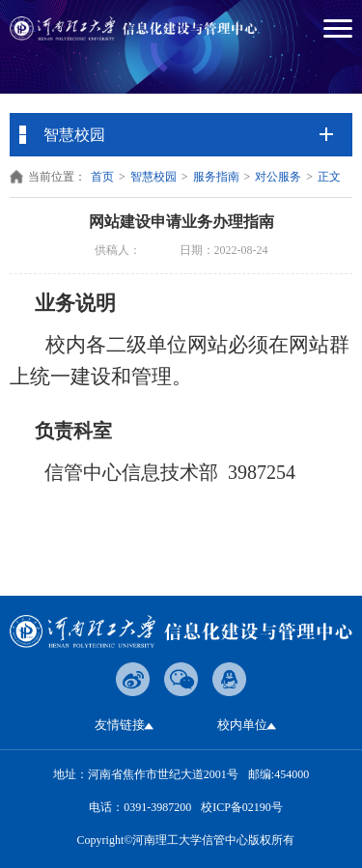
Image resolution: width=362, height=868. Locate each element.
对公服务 (278, 177)
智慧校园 (153, 177)
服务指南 (216, 177)
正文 (329, 177)
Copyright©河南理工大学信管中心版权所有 (186, 840)
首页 (102, 177)
